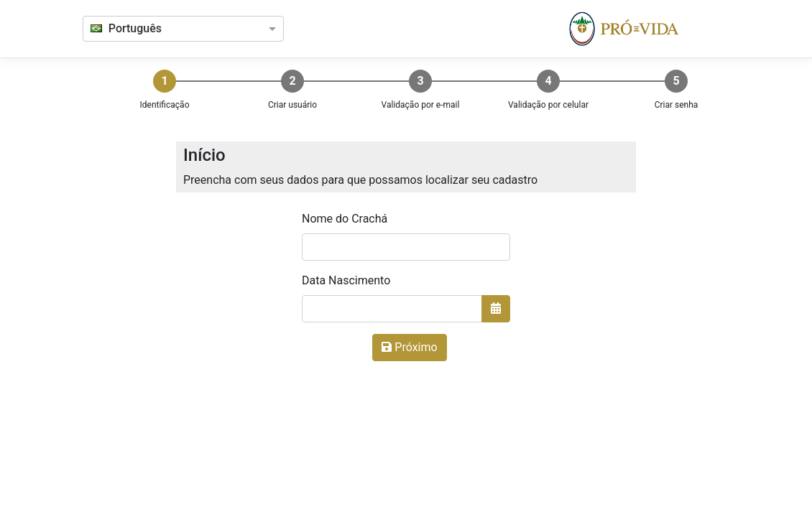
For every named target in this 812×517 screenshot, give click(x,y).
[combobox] (170, 29)
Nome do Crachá (345, 219)
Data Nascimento (346, 280)
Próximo (409, 347)
